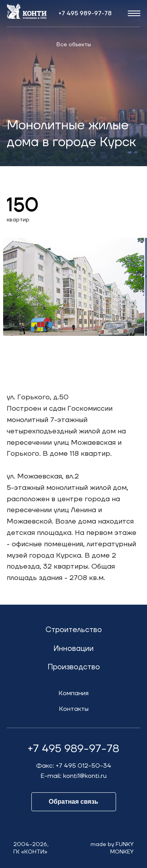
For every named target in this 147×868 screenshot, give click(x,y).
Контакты (74, 709)
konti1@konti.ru (85, 776)
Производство (74, 667)
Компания (73, 693)
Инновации (73, 648)
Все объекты (74, 44)
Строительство (74, 629)
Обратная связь (73, 802)
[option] (74, 287)
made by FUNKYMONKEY (112, 848)
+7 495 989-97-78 (85, 13)
